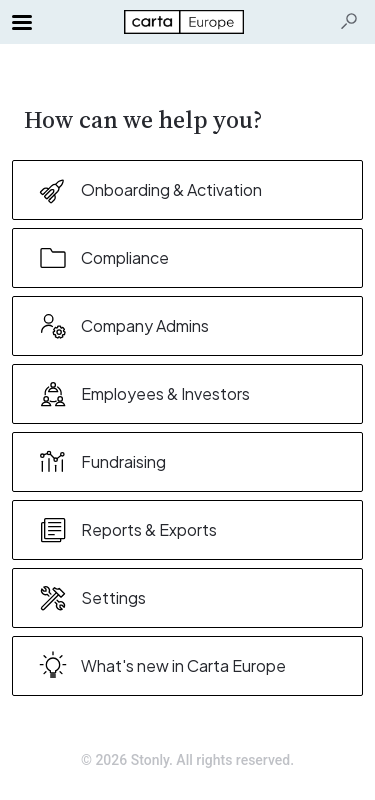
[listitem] (187, 190)
